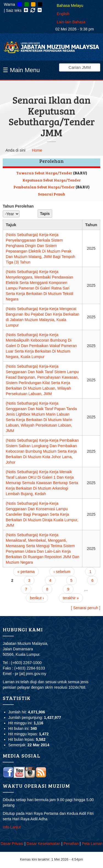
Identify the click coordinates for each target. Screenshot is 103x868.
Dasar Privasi (12, 844)
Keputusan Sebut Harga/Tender (52, 180)
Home (37, 150)
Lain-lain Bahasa (71, 22)
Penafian (71, 844)
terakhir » (71, 598)
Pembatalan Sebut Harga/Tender (44, 187)
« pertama (26, 572)
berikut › (37, 598)
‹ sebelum (62, 572)
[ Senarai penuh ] (86, 608)
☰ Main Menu (21, 70)
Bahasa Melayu (70, 5)
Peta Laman (92, 844)
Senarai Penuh (51, 194)
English (63, 14)
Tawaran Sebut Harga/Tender (44, 173)
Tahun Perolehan (18, 206)
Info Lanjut (12, 827)
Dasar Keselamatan (44, 844)
